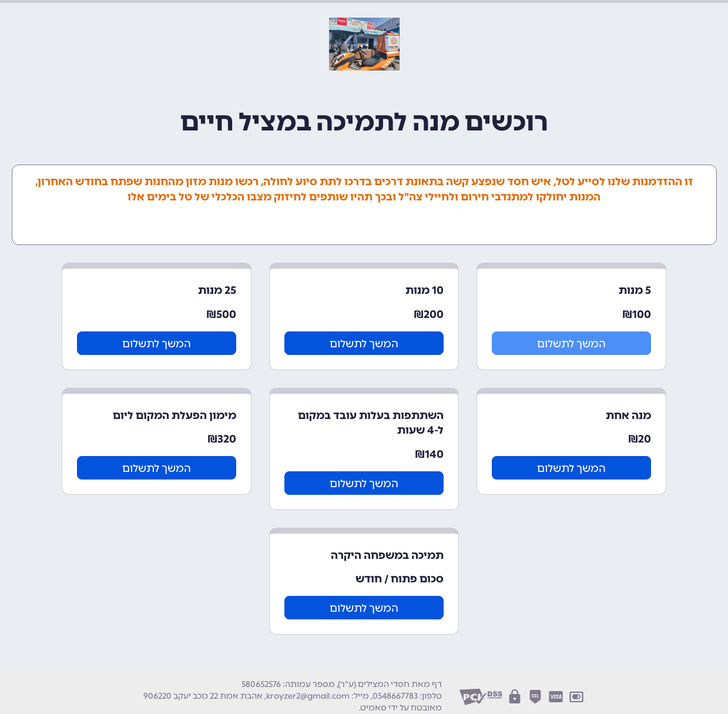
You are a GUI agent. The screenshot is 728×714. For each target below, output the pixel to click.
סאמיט (374, 708)
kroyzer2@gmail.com (308, 696)
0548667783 (395, 696)
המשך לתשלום (571, 344)
